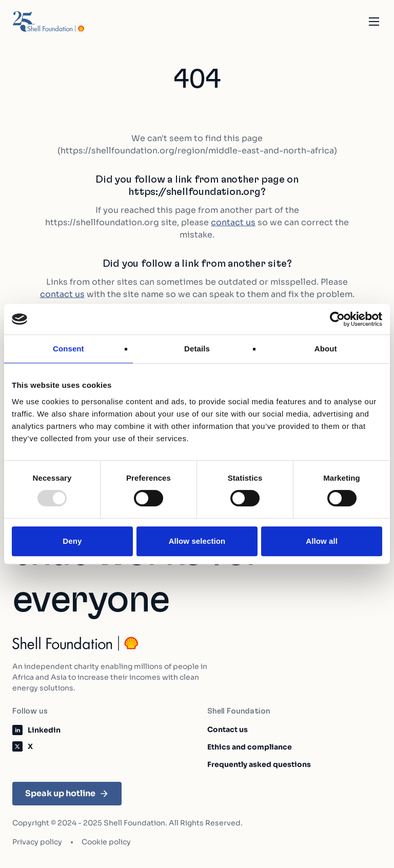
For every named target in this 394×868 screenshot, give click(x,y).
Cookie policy (106, 842)
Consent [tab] (68, 349)
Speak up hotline (67, 793)
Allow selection (197, 541)
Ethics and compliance (250, 747)
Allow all (322, 541)
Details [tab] (197, 349)
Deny (72, 541)
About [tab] (326, 349)
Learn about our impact (250, 853)
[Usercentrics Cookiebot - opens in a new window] (337, 319)
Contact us (228, 729)
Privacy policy (37, 842)
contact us (233, 222)
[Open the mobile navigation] (374, 22)
